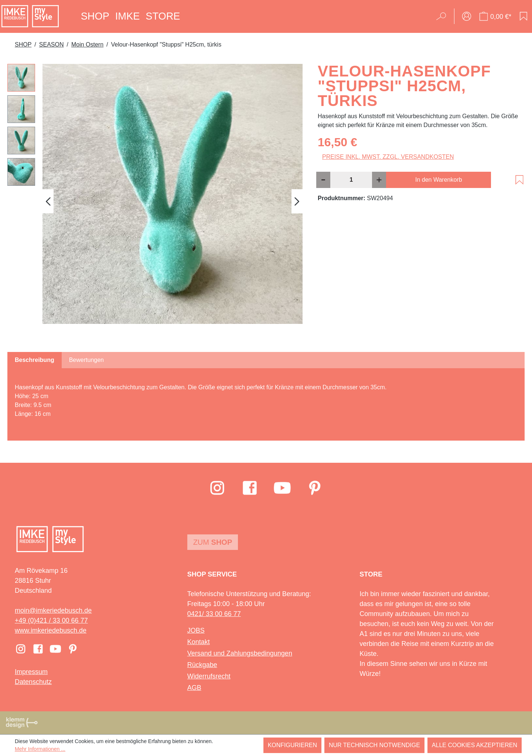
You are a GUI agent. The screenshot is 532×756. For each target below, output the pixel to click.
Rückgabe (202, 665)
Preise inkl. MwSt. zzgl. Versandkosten (388, 157)
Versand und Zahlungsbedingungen (240, 653)
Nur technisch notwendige (374, 745)
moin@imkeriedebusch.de (53, 610)
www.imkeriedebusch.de (51, 630)
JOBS (196, 630)
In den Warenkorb (439, 180)
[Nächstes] (297, 201)
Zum (213, 542)
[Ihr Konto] (467, 16)
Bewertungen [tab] (86, 360)
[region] (155, 201)
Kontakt (199, 642)
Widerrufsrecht (209, 676)
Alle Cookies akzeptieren (475, 745)
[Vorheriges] (48, 201)
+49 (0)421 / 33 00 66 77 (51, 620)
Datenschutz (33, 682)
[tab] (35, 360)
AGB (194, 688)
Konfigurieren (292, 745)
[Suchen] (444, 16)
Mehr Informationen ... (40, 749)
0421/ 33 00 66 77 (214, 614)
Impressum (31, 672)
